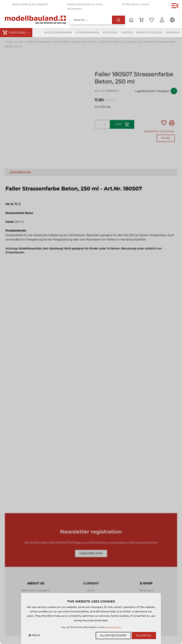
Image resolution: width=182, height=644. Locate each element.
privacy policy (113, 627)
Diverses (127, 33)
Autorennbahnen (87, 33)
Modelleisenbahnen (58, 33)
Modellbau (110, 33)
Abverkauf (173, 33)
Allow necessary (113, 635)
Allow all (144, 635)
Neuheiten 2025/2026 (149, 33)
